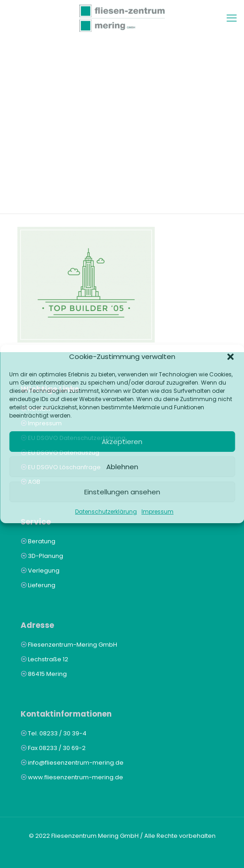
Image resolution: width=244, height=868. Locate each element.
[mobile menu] (232, 18)
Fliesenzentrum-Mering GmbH (73, 645)
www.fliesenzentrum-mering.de (76, 777)
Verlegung (44, 571)
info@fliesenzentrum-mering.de (76, 763)
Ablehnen (122, 467)
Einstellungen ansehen (122, 492)
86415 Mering (47, 674)
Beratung (42, 541)
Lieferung (42, 585)
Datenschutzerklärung (106, 512)
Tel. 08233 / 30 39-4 (57, 733)
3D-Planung (46, 556)
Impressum (157, 512)
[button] (230, 357)
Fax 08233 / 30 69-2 (57, 748)
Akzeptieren (122, 442)
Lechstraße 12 (48, 659)
